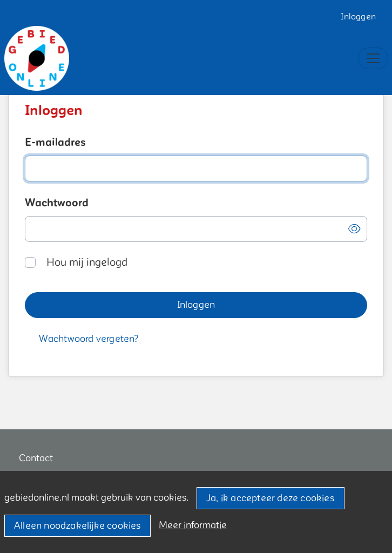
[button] (354, 229)
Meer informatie (193, 525)
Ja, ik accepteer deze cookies (270, 498)
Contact (36, 458)
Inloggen (358, 17)
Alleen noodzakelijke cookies (77, 526)
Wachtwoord (57, 203)
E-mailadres (55, 143)
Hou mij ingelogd (87, 262)
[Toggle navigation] (373, 58)
